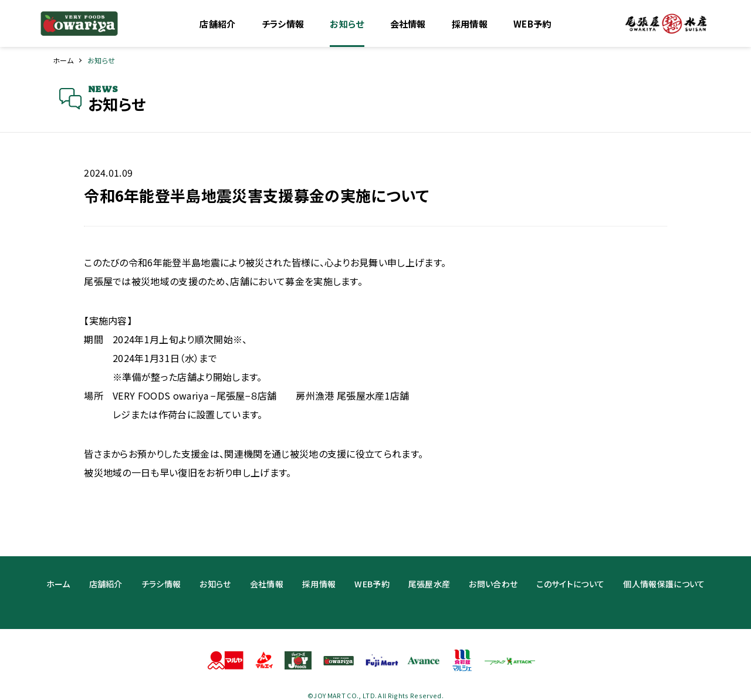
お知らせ (347, 24)
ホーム (63, 60)
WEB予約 (532, 24)
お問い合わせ (493, 584)
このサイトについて (570, 584)
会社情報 (408, 24)
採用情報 (470, 24)
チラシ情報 (283, 24)
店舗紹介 (217, 24)
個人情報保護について (664, 584)
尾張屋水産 (429, 584)
